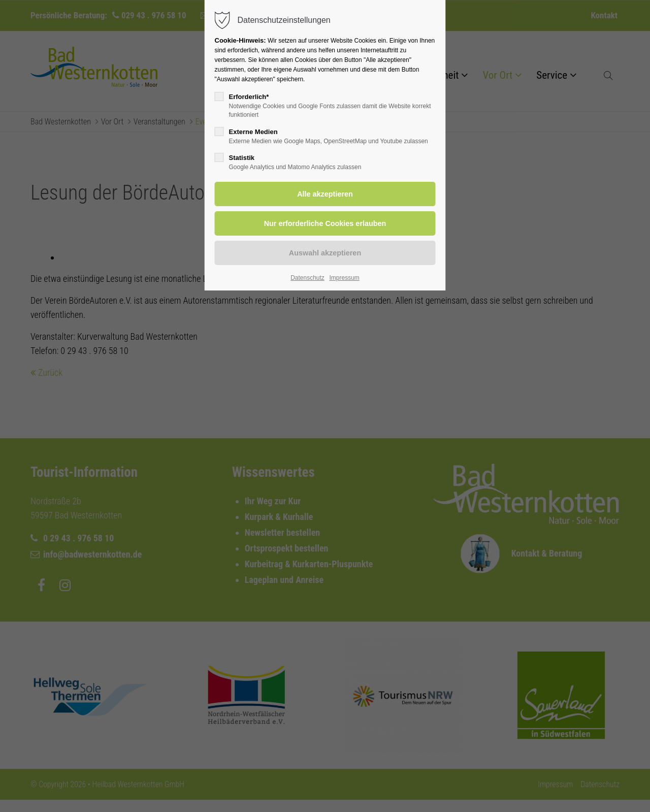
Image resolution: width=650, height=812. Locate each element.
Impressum (344, 278)
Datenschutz (307, 278)
